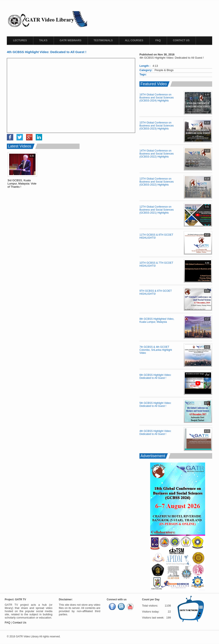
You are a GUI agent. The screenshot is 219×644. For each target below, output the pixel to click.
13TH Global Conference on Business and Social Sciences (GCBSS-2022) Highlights (157, 182)
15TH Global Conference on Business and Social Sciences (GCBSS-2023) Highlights (157, 126)
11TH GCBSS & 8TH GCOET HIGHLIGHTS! (156, 236)
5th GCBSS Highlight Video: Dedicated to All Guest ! (155, 405)
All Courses (134, 40)
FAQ (158, 40)
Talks (43, 40)
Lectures (20, 40)
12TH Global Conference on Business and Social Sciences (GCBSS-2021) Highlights (157, 210)
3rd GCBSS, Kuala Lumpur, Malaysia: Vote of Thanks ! (22, 184)
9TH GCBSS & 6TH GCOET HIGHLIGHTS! (156, 292)
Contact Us (181, 40)
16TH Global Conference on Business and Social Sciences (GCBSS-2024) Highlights (157, 98)
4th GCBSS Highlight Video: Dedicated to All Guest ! (155, 433)
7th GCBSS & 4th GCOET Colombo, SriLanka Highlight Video (156, 350)
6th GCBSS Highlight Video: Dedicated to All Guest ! (155, 376)
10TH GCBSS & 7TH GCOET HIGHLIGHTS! (156, 264)
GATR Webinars (71, 40)
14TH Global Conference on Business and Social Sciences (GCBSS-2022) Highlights (157, 154)
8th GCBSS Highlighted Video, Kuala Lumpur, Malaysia (157, 320)
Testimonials (103, 40)
